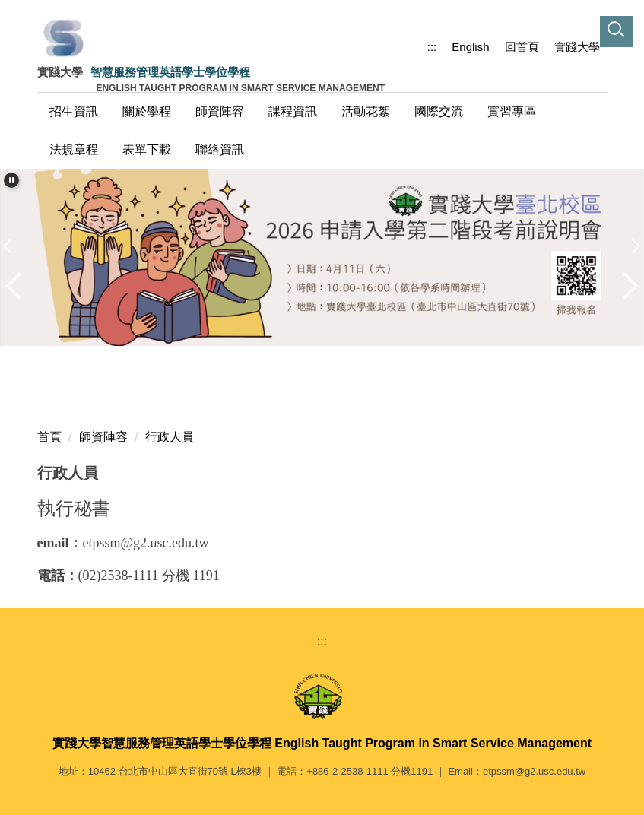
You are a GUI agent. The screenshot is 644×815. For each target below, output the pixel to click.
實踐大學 (577, 47)
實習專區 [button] (512, 111)
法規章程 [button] (74, 149)
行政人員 (170, 437)
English (470, 47)
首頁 (49, 437)
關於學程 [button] (147, 111)
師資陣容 (103, 437)
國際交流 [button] (439, 111)
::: (432, 47)
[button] (630, 14)
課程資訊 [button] (293, 111)
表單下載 (147, 149)
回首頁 (522, 47)
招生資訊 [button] (74, 111)
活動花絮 (366, 111)
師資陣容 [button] (220, 111)
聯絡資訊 (220, 149)
